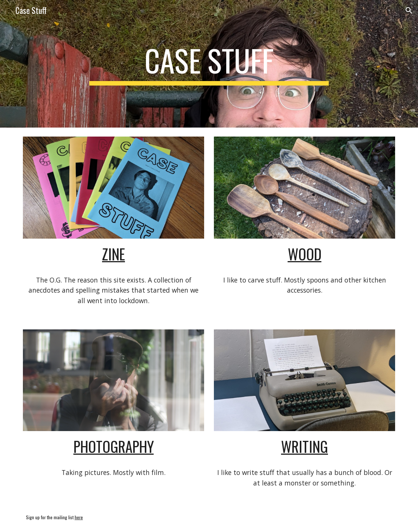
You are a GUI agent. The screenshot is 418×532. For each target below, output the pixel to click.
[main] (209, 64)
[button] (409, 11)
